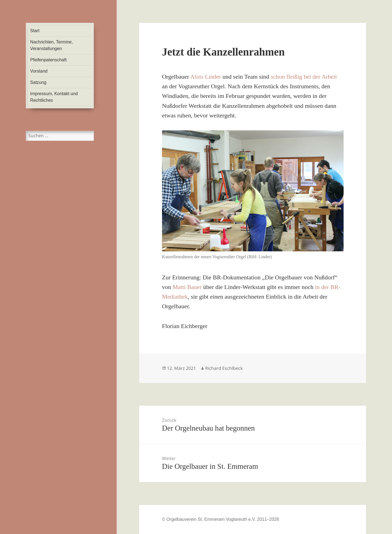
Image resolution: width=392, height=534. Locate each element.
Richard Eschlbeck (224, 368)
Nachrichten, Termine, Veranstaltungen (52, 45)
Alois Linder (206, 77)
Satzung (38, 82)
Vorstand (39, 71)
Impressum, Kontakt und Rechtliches (54, 97)
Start (35, 31)
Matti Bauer (187, 287)
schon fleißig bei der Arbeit (304, 77)
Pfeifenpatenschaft (49, 60)
